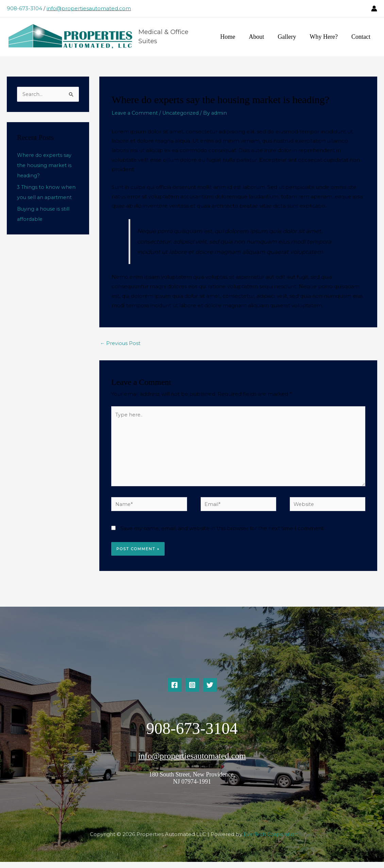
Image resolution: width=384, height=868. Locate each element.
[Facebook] (174, 691)
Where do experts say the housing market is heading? (45, 167)
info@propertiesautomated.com (89, 8)
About (261, 37)
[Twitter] (210, 691)
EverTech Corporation (271, 841)
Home (234, 37)
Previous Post (121, 344)
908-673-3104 (24, 8)
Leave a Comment (136, 113)
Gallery (290, 37)
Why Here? (326, 37)
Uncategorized (184, 113)
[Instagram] (192, 691)
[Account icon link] (374, 9)
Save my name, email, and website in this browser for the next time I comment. (223, 535)
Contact (362, 37)
